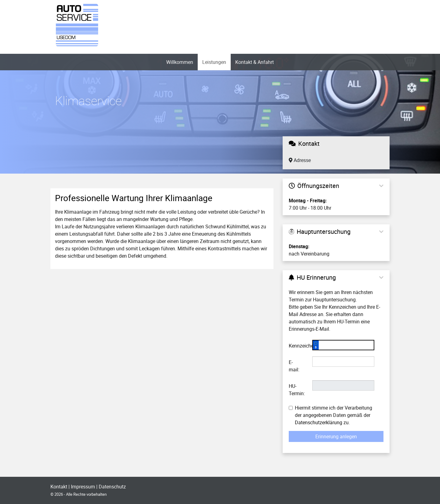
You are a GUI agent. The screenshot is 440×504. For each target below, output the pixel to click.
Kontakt (59, 487)
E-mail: (294, 366)
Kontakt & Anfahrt (255, 62)
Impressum (83, 487)
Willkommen (180, 62)
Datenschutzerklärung (319, 422)
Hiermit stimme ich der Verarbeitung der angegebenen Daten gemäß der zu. (330, 415)
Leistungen (214, 62)
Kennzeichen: (298, 346)
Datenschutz (112, 487)
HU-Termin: (297, 390)
